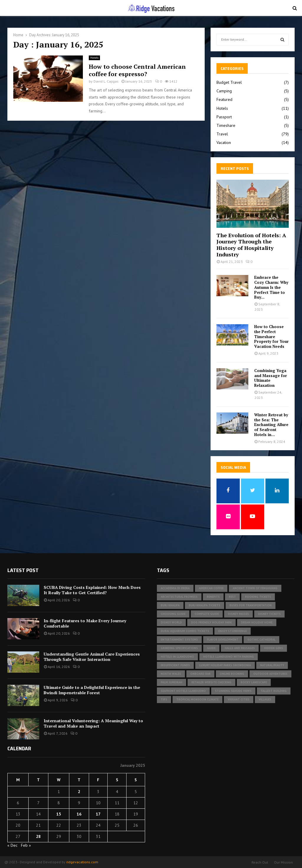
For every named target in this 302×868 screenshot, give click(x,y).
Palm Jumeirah (171, 682)
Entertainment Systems (179, 639)
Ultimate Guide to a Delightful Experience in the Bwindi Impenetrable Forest (92, 690)
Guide (211, 648)
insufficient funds (175, 665)
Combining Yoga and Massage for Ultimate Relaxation (271, 378)
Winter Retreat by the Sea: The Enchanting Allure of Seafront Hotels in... (271, 425)
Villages (265, 699)
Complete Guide (207, 614)
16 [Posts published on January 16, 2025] (79, 814)
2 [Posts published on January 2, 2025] (79, 792)
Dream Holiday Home (257, 622)
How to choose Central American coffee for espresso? (137, 70)
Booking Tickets (258, 597)
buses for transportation (251, 605)
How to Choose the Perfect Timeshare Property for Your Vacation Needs (271, 336)
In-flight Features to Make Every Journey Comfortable (85, 623)
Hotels (94, 58)
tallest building (274, 691)
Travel (222, 134)
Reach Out (260, 862)
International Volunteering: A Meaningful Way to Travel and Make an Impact (93, 723)
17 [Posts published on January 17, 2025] (98, 814)
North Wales (171, 674)
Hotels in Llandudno (177, 657)
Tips (164, 699)
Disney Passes (238, 614)
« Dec (12, 845)
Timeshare (226, 125)
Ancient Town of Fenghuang (255, 588)
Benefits (213, 597)
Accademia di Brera (175, 588)
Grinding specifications (179, 648)
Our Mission (283, 862)
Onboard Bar (200, 674)
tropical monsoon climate (197, 699)
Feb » (26, 845)
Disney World (171, 622)
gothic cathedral (261, 639)
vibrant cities (239, 699)
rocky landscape (254, 682)
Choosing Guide (173, 614)
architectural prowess (179, 597)
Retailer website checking (211, 682)
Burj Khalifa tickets (205, 605)
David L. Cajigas (106, 81)
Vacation (224, 143)
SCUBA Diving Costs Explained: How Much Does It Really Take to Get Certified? (92, 590)
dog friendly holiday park (211, 622)
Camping (224, 91)
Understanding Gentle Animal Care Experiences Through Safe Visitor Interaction (92, 657)
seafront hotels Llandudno (183, 691)
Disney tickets (269, 614)
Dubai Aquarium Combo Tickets (185, 631)
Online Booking (232, 674)
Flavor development (223, 639)
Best (232, 597)
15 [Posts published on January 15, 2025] (59, 814)
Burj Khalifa (170, 605)
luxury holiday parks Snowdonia (225, 665)
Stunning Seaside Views (233, 691)
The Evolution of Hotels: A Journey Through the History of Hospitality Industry (251, 245)
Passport (224, 117)
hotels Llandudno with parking (229, 657)
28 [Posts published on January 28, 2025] (38, 836)
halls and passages (240, 648)
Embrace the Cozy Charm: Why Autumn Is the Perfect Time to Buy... (271, 287)
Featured (224, 99)
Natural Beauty (272, 665)
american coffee (211, 588)
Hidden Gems (274, 648)
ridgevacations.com (82, 862)
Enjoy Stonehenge (233, 631)
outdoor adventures (270, 674)
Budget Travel (229, 82)
